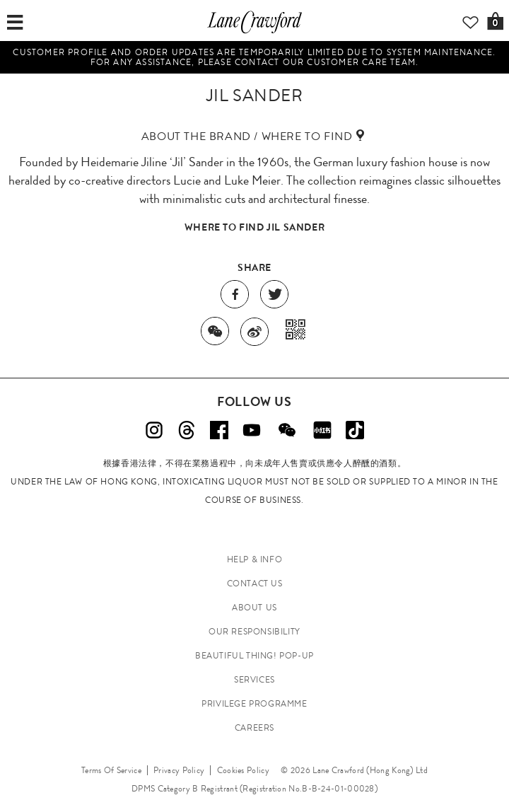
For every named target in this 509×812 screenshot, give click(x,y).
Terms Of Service (111, 770)
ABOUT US (255, 608)
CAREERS (255, 728)
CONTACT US (255, 584)
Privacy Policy (179, 770)
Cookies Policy (243, 770)
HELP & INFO (255, 559)
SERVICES (255, 680)
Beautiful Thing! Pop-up (255, 656)
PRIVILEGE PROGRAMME (254, 704)
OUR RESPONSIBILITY (255, 632)
